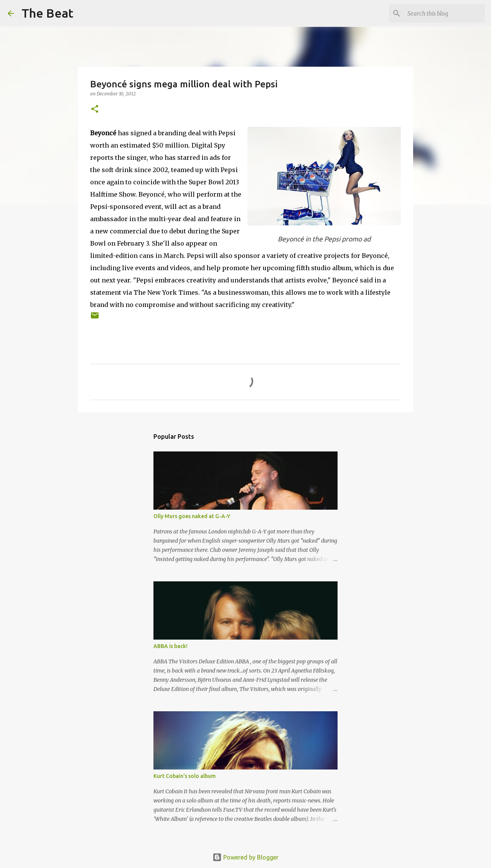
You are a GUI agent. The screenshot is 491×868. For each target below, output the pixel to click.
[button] (95, 109)
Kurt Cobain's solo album (185, 776)
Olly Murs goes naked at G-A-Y (192, 516)
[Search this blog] (445, 13)
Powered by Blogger (245, 857)
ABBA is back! (171, 646)
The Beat (47, 13)
